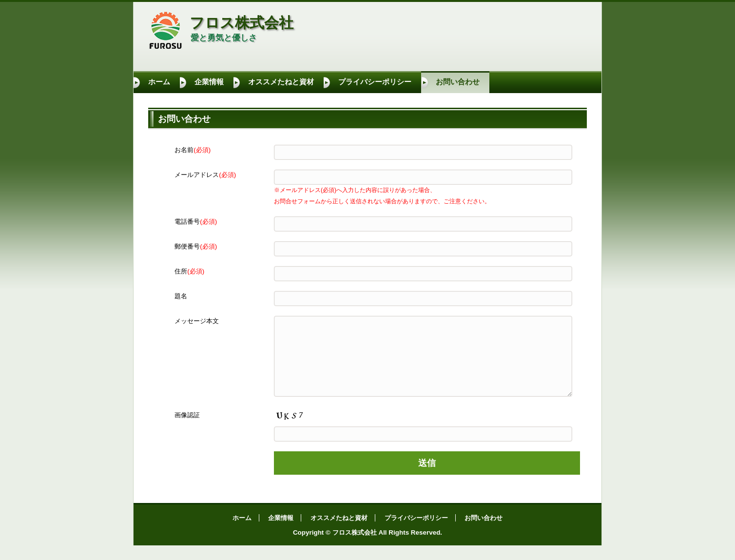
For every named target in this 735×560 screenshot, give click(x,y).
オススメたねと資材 (281, 82)
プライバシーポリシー (375, 82)
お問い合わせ (458, 82)
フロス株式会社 (242, 23)
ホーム (159, 82)
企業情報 (209, 82)
